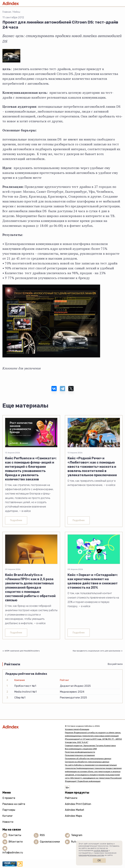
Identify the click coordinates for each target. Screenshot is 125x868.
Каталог (8, 816)
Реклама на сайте (14, 804)
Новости (8, 822)
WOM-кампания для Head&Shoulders (22, 651)
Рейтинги (71, 798)
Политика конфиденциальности (80, 752)
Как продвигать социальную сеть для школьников (96, 651)
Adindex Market (75, 810)
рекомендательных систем (91, 855)
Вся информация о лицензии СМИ (81, 749)
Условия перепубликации (77, 729)
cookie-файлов (101, 850)
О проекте (9, 798)
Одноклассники (50, 842)
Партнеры (9, 810)
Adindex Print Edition (78, 804)
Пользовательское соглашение (80, 755)
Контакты (15, 835)
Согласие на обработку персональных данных (87, 762)
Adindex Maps (73, 816)
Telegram (77, 835)
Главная (7, 12)
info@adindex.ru (13, 853)
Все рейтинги (115, 664)
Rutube (76, 842)
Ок (99, 860)
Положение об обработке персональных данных (88, 758)
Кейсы (17, 12)
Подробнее (16, 520)
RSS (42, 835)
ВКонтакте (16, 842)
